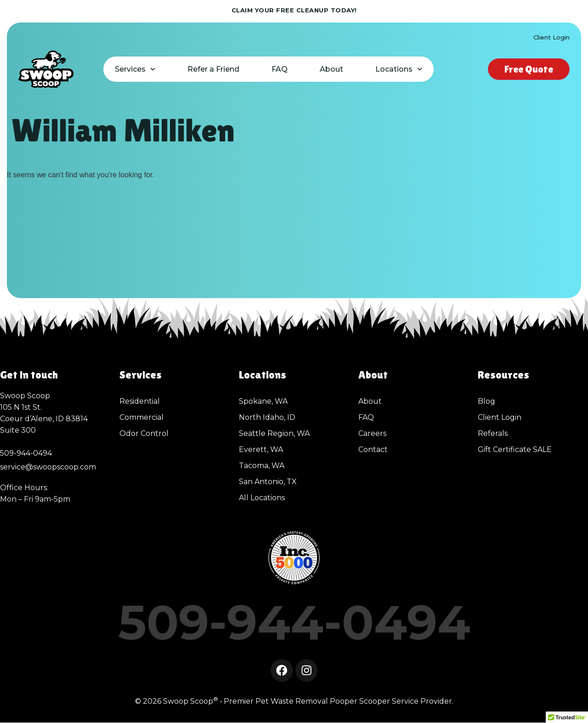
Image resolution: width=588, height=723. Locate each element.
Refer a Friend (213, 69)
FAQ (280, 69)
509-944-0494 (294, 622)
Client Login (551, 37)
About (331, 69)
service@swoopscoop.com (48, 467)
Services (135, 69)
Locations (399, 69)
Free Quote (529, 69)
